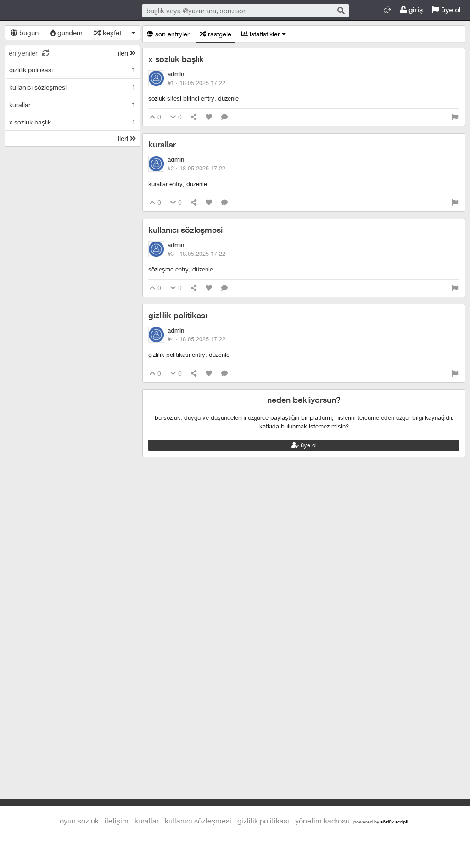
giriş (411, 10)
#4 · (196, 339)
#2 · (196, 168)
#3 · (196, 254)
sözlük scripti (394, 822)
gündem (67, 33)
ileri (127, 53)
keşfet (108, 33)
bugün (25, 33)
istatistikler (264, 34)
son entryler (168, 34)
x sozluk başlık (176, 59)
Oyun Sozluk (64, 11)
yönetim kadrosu (322, 820)
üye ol (446, 10)
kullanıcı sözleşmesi (185, 230)
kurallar (162, 144)
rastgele (215, 34)
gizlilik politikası (178, 315)
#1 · (196, 83)
